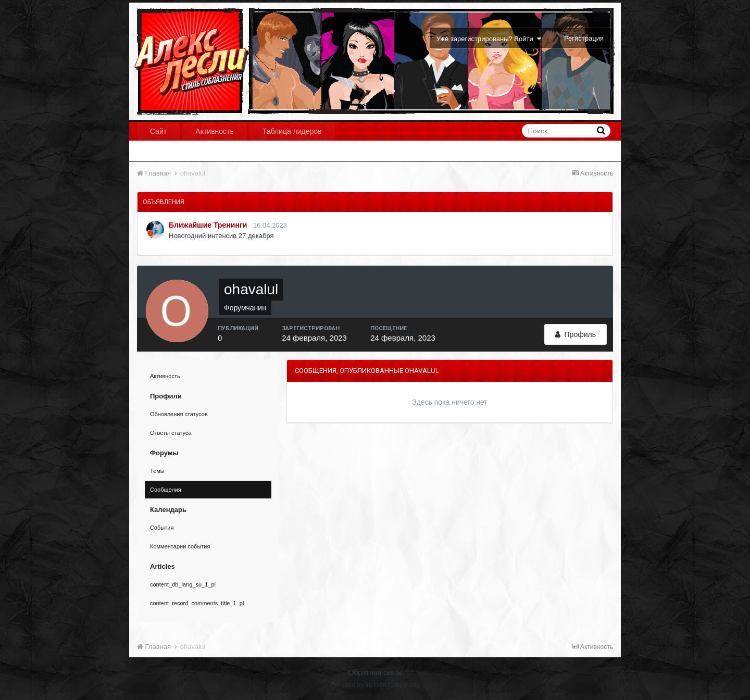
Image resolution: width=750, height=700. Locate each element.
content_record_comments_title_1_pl (197, 603)
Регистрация (584, 38)
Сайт (158, 131)
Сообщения (166, 490)
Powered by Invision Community (375, 685)
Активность (215, 131)
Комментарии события (180, 546)
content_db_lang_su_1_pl (183, 584)
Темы (157, 471)
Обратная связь (375, 672)
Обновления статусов (179, 414)
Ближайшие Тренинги (208, 225)
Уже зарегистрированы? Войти (489, 39)
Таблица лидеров (292, 131)
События (162, 528)
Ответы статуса (171, 433)
